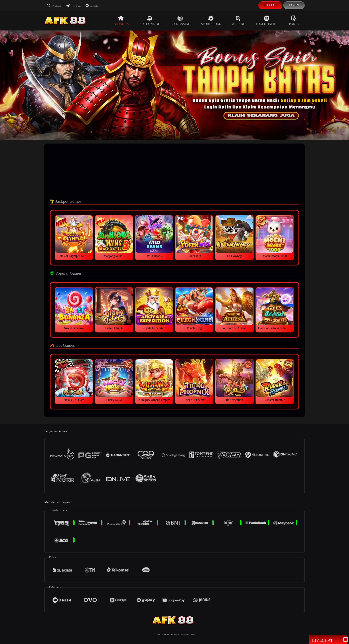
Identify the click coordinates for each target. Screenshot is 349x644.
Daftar (270, 5)
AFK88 (166, 634)
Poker (294, 20)
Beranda (121, 20)
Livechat (92, 6)
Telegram (73, 6)
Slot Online (150, 20)
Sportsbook (211, 20)
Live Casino (181, 20)
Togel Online (267, 20)
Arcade (239, 20)
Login (294, 5)
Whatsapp (54, 6)
